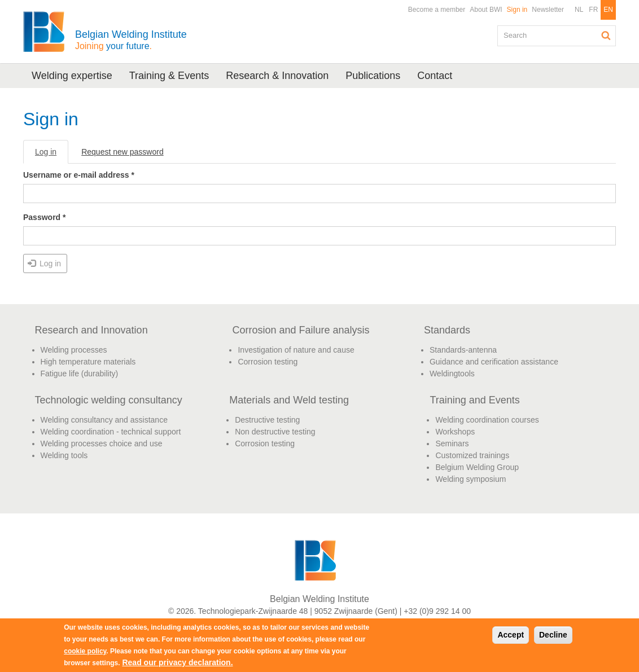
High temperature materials (88, 362)
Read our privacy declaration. (177, 662)
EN (608, 10)
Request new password (122, 152)
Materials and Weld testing (289, 400)
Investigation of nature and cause (296, 350)
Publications (373, 76)
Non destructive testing (275, 432)
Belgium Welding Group (477, 467)
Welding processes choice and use (102, 443)
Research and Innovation (91, 330)
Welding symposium (471, 479)
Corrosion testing (268, 362)
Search (606, 36)
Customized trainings (472, 455)
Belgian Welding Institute (131, 40)
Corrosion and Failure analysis (301, 330)
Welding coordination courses (487, 420)
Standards (447, 330)
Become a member (437, 10)
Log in (52, 155)
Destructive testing (267, 420)
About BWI (486, 10)
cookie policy (85, 651)
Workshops (455, 432)
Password (44, 217)
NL (579, 10)
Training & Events (169, 76)
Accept (511, 635)
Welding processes (74, 350)
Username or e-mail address (79, 175)
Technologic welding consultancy (109, 400)
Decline (553, 635)
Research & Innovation (277, 76)
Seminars (452, 443)
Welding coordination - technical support (111, 432)
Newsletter (548, 10)
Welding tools (64, 455)
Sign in (517, 10)
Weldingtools (452, 374)
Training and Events (474, 400)
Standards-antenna (463, 350)
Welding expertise (72, 76)
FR (593, 10)
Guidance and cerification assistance (494, 362)
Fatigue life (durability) (80, 374)
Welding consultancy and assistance (104, 420)
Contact (435, 76)
